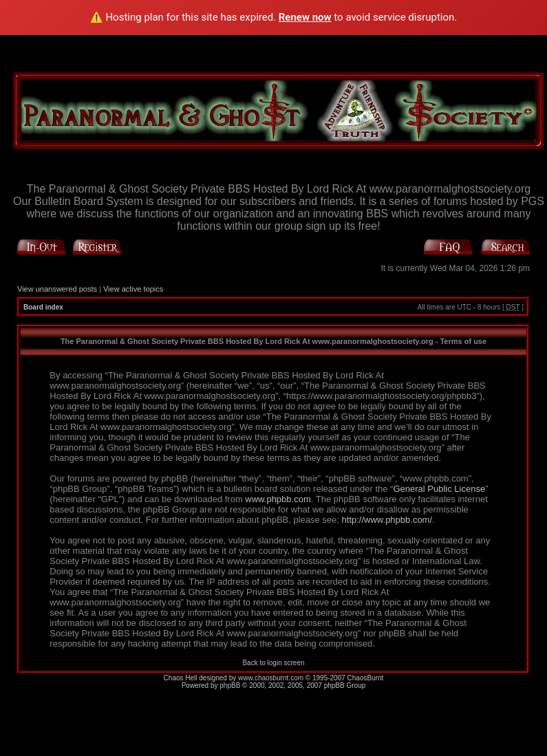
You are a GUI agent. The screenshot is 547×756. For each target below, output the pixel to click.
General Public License (439, 489)
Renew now (305, 17)
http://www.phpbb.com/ (387, 520)
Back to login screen (273, 663)
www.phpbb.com (278, 499)
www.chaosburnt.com (271, 678)
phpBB (230, 685)
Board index (43, 307)
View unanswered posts (57, 289)
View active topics (133, 289)
